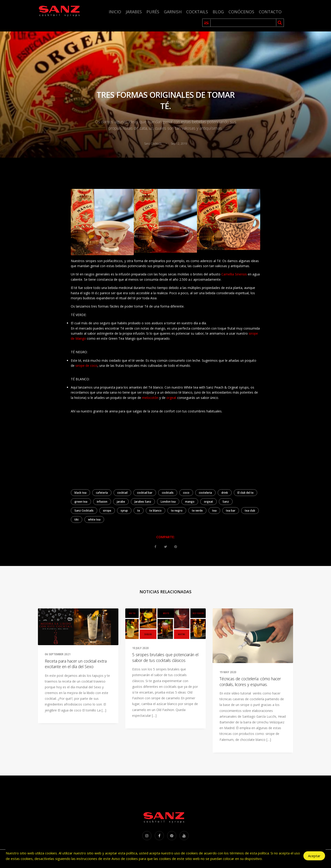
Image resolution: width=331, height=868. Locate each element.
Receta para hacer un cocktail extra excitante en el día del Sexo (76, 664)
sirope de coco (86, 365)
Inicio (115, 12)
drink (225, 493)
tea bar (231, 511)
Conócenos (241, 12)
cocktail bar (145, 493)
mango (190, 502)
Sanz (226, 502)
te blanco (156, 511)
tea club (250, 511)
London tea (168, 502)
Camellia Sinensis (234, 274)
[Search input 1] (244, 23)
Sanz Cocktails (84, 511)
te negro (177, 511)
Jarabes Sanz (143, 502)
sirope (107, 511)
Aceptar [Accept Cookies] (314, 856)
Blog (218, 12)
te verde (197, 511)
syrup (124, 511)
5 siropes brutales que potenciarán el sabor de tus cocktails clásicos (165, 657)
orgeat (171, 398)
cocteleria (205, 493)
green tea (81, 502)
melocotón (150, 398)
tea (214, 511)
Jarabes (134, 12)
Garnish (173, 12)
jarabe (121, 502)
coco (186, 493)
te (139, 511)
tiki (77, 519)
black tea (80, 493)
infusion (102, 502)
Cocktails (197, 12)
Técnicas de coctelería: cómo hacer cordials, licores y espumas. (250, 682)
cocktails (168, 493)
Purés (153, 12)
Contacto (270, 12)
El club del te (245, 493)
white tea (94, 519)
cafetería (102, 493)
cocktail (122, 493)
